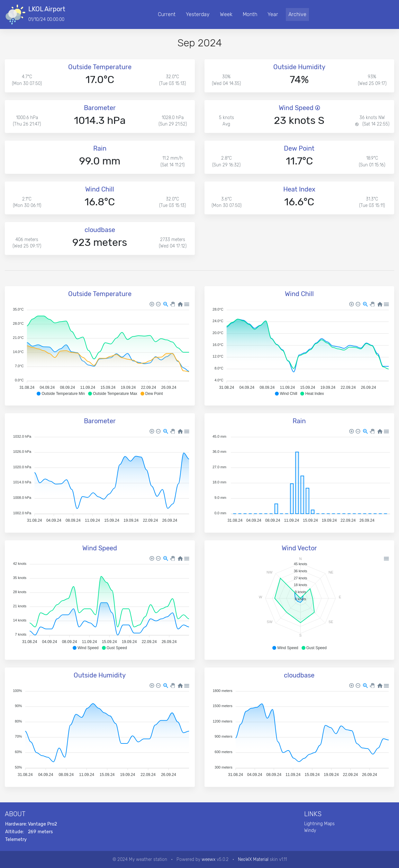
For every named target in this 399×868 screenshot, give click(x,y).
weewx (209, 859)
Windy (310, 830)
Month (250, 14)
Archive (297, 14)
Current (167, 14)
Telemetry (16, 840)
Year (273, 14)
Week (226, 14)
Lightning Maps (319, 824)
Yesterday (198, 14)
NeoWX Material (253, 859)
